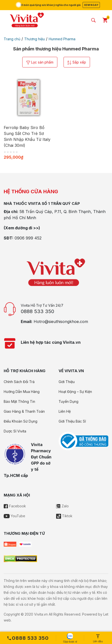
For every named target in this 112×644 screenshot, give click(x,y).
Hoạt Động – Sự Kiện (75, 392)
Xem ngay (91, 5)
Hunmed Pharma (62, 39)
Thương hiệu (34, 39)
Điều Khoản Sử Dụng (21, 421)
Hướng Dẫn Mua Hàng (22, 392)
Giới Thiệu (67, 382)
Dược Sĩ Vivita (15, 431)
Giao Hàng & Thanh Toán (24, 411)
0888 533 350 (37, 311)
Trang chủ (12, 39)
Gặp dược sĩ (70, 638)
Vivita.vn (41, 614)
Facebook (15, 506)
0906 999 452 (28, 238)
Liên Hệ (65, 411)
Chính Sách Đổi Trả (19, 382)
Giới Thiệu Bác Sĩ (72, 421)
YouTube (14, 516)
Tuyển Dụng (68, 401)
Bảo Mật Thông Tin (19, 401)
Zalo (62, 506)
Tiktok (64, 516)
